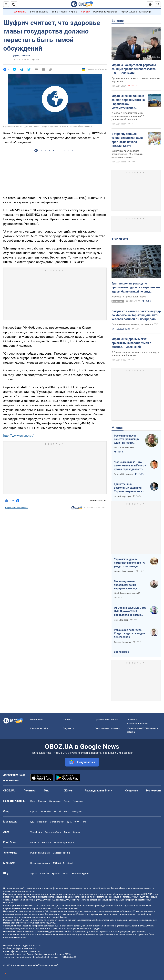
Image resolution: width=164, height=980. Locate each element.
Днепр (67, 801)
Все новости (153, 791)
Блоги (109, 791)
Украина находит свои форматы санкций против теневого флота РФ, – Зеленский (134, 69)
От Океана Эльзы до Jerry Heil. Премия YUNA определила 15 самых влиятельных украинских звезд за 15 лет (130, 611)
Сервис (77, 832)
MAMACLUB (59, 863)
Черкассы (78, 801)
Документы (68, 728)
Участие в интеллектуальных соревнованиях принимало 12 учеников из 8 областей (128, 116)
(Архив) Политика (21, 56)
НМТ (84, 822)
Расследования (94, 791)
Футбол (34, 811)
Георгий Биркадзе (122, 496)
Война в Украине (39, 12)
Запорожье (55, 801)
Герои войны (20, 12)
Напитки (46, 842)
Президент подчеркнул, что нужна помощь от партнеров (136, 80)
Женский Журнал (80, 873)
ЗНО (77, 822)
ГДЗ (32, 822)
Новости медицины (40, 863)
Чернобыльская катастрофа (136, 12)
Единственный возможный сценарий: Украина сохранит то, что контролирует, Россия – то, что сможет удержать (130, 488)
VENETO (85, 12)
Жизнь (68, 791)
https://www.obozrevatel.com (112, 888)
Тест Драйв (36, 832)
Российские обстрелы (105, 12)
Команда (67, 719)
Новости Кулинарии (64, 842)
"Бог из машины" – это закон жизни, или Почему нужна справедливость (130, 466)
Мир (47, 791)
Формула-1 (77, 811)
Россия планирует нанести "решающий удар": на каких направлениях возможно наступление (127, 439)
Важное (118, 21)
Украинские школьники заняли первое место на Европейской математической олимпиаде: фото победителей (128, 102)
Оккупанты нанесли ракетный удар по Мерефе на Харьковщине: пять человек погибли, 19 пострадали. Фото (136, 315)
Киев (33, 801)
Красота (56, 873)
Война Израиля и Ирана (65, 12)
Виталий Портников (123, 474)
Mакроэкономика (61, 853)
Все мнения (121, 652)
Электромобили (53, 832)
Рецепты (35, 842)
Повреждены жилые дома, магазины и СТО (135, 324)
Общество (132, 791)
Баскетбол (46, 811)
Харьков (42, 801)
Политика (30, 791)
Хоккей (58, 811)
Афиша (34, 873)
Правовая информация (106, 719)
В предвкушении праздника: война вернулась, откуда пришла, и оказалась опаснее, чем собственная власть (130, 585)
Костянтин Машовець (124, 447)
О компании (36, 719)
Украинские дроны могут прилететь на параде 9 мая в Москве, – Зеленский (131, 343)
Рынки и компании (40, 853)
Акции (67, 832)
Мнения (118, 428)
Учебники (42, 822)
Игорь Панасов (121, 620)
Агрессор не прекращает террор (129, 297)
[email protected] (41, 957)
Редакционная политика (17, 508)
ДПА (69, 822)
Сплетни (45, 873)
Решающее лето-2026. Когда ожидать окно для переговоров (129, 633)
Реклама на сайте (39, 728)
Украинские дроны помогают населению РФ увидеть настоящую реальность (130, 563)
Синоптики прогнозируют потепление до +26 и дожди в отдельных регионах (127, 154)
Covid (70, 863)
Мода (66, 873)
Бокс (67, 811)
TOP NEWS (120, 239)
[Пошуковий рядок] (158, 4)
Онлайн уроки (57, 822)
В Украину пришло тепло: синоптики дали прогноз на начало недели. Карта (127, 140)
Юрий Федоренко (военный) (127, 593)
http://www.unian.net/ (18, 436)
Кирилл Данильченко (124, 571)
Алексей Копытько (123, 642)
